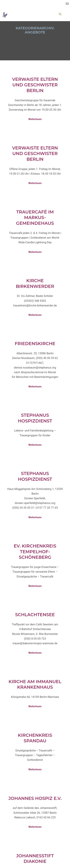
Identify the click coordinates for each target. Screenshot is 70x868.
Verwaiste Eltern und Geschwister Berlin (35, 85)
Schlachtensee (35, 615)
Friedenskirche (35, 344)
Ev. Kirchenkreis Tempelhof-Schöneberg (35, 552)
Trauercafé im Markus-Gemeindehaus (35, 218)
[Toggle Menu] (14, 14)
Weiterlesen (35, 119)
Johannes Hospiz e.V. (35, 804)
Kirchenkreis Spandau (35, 743)
